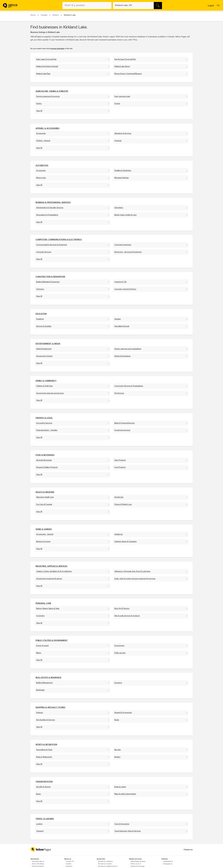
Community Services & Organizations (129, 386)
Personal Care (43, 603)
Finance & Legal (44, 418)
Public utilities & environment (52, 641)
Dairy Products (120, 460)
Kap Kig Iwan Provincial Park (125, 59)
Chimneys (40, 289)
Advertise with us (38, 861)
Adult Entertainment (44, 349)
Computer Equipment (123, 245)
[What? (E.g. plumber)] (87, 6)
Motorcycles (41, 178)
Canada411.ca (168, 861)
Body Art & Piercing (122, 609)
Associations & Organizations (47, 215)
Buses (38, 794)
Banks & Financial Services (125, 423)
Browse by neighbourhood (108, 866)
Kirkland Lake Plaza (43, 74)
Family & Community (46, 381)
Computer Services (44, 252)
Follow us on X (136, 864)
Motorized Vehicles (122, 178)
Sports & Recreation (46, 745)
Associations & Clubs (44, 750)
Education (41, 314)
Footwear (118, 141)
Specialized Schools (122, 326)
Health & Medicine (45, 492)
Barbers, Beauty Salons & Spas (48, 609)
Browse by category (105, 861)
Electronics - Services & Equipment (128, 252)
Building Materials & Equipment (48, 282)
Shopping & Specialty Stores (50, 708)
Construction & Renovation (50, 277)
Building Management (44, 683)
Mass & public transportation (125, 794)
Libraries (118, 319)
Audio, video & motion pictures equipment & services (135, 579)
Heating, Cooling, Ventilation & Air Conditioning (54, 571)
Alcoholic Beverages (44, 460)
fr (219, 6)
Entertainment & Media (48, 344)
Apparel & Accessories (47, 128)
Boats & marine (120, 787)
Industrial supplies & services (51, 566)
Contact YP (70, 861)
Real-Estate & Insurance (48, 678)
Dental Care (119, 497)
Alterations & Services (123, 133)
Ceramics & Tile (120, 282)
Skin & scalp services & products (127, 616)
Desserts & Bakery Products (47, 467)
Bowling (117, 757)
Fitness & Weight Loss (123, 504)
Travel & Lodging (45, 819)
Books (117, 720)
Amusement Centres (44, 356)
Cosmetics (40, 616)
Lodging (39, 824)
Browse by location (105, 864)
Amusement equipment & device (49, 579)
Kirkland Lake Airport (122, 66)
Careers (68, 864)
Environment (119, 646)
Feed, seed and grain (122, 96)
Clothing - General (43, 141)
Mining (39, 653)
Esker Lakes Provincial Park (46, 59)
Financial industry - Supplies (47, 430)
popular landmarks (57, 49)
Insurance (118, 683)
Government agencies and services (50, 393)
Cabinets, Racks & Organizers (126, 542)
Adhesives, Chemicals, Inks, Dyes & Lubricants (132, 571)
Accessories (41, 133)
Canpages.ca (168, 864)
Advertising (119, 208)
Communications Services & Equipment (52, 245)
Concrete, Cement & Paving (125, 289)
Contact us (188, 850)
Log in (211, 6)
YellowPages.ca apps (138, 861)
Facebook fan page (138, 866)
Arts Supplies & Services (46, 720)
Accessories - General (45, 534)
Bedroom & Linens (43, 542)
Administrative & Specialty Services (50, 208)
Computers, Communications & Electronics (59, 240)
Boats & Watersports (44, 757)
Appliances (119, 534)
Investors (69, 866)
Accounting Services (44, 423)
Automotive (42, 166)
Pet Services (119, 393)
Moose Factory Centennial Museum (128, 74)
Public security (120, 653)
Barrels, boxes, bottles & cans (125, 215)
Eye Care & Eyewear (44, 504)
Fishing (39, 104)
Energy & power (42, 646)
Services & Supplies (44, 326)
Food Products (120, 467)
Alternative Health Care (45, 497)
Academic (40, 319)
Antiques (40, 713)
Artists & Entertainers (122, 356)
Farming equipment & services (48, 96)
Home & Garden (44, 529)
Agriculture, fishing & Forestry (52, 91)
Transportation (44, 782)
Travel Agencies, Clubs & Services (127, 831)
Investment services (122, 430)
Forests (117, 104)
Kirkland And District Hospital (47, 66)
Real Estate (40, 690)
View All (39, 111)
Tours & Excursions (122, 824)
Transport (40, 831)
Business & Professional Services (53, 203)
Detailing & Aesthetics (123, 171)
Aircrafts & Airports (43, 787)
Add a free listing (38, 864)
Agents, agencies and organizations (128, 349)
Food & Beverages (45, 455)
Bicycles (118, 750)
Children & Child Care (44, 386)
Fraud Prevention (38, 866)
